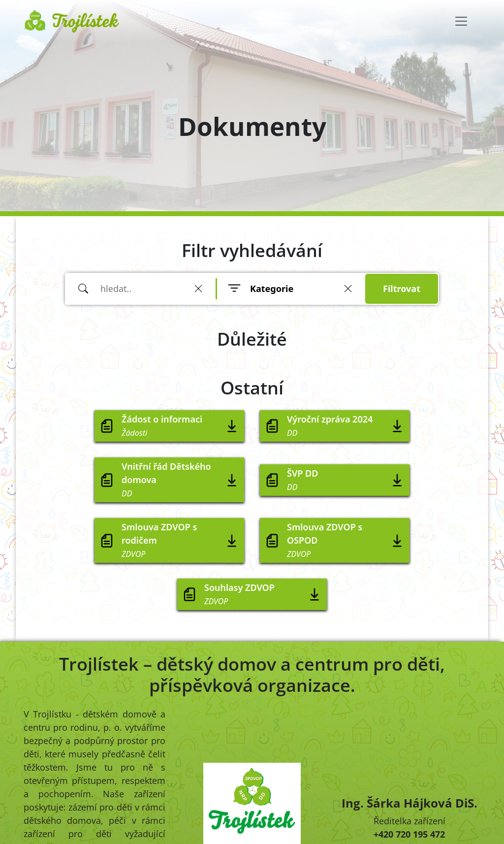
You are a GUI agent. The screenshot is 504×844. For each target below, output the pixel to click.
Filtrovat (402, 289)
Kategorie (272, 289)
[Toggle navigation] (461, 21)
